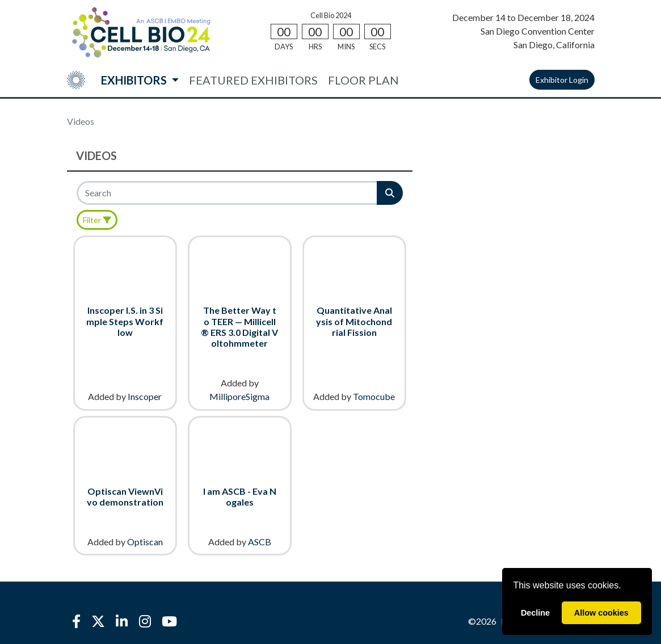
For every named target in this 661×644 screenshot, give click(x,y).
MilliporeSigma (239, 396)
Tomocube (374, 396)
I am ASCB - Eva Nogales (240, 496)
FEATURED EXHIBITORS (253, 80)
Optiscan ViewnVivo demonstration (125, 496)
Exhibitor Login (562, 80)
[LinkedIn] (122, 621)
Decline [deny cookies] (535, 613)
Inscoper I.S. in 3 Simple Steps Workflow (125, 321)
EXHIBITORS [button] (135, 80)
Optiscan (145, 542)
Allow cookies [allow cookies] (601, 613)
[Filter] (97, 220)
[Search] (228, 193)
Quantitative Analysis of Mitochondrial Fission (354, 321)
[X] (98, 621)
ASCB (260, 542)
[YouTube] (169, 621)
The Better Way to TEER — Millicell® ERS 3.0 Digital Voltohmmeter (239, 327)
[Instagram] (145, 621)
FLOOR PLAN (363, 80)
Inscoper (145, 396)
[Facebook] (77, 621)
